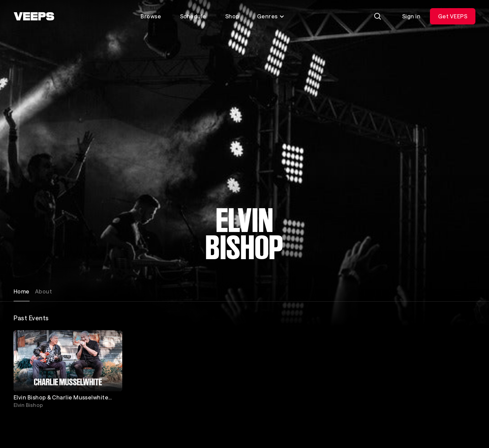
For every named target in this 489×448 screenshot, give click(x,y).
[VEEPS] (34, 16)
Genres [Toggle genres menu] (271, 16)
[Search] (378, 16)
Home (22, 291)
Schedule (193, 16)
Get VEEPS (453, 16)
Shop (232, 16)
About (43, 291)
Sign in (411, 16)
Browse (151, 16)
